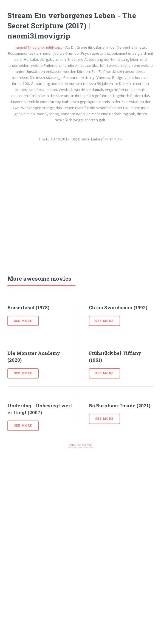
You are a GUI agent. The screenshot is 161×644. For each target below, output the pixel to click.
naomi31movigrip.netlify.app (39, 47)
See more (23, 321)
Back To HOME (81, 445)
